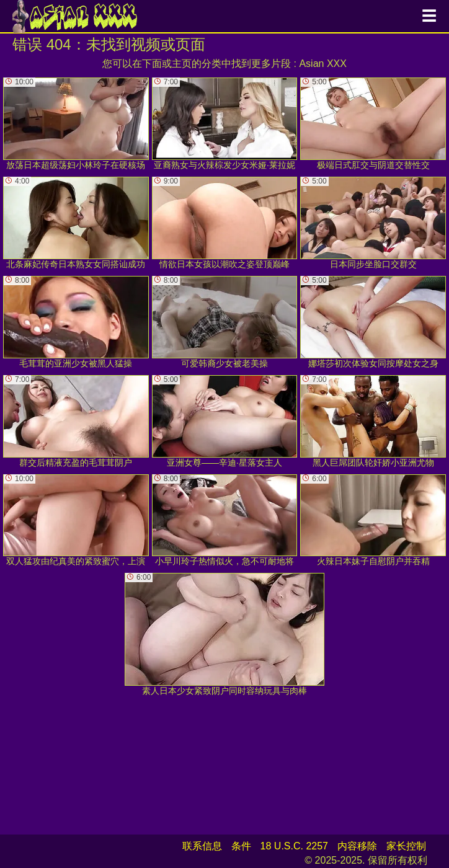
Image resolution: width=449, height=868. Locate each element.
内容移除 (357, 846)
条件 (241, 846)
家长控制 (406, 846)
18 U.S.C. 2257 (294, 846)
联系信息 (202, 846)
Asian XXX (322, 64)
